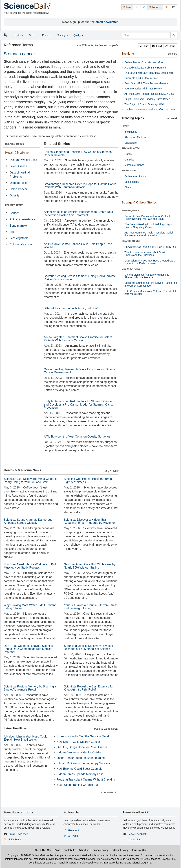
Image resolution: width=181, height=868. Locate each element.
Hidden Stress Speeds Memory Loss (80, 774)
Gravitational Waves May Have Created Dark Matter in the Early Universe (150, 262)
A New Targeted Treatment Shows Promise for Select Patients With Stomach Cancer (78, 339)
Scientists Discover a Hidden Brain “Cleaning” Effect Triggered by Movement (90, 521)
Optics (128, 154)
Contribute (69, 850)
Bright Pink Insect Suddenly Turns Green (147, 99)
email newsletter (107, 22)
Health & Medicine (17, 153)
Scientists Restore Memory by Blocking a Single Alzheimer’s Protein (30, 688)
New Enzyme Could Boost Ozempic (79, 769)
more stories (109, 792)
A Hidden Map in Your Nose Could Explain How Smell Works (26, 738)
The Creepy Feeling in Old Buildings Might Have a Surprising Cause (148, 226)
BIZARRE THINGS (131, 241)
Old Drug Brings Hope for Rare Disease (82, 747)
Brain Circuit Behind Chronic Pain (78, 785)
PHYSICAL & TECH (131, 148)
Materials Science (134, 165)
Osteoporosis (18, 183)
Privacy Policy (100, 850)
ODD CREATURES (131, 269)
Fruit (12, 232)
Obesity (14, 195)
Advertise (84, 850)
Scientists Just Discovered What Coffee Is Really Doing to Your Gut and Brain (31, 480)
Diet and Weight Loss (23, 160)
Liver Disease (18, 166)
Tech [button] (33, 35)
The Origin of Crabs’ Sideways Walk (144, 104)
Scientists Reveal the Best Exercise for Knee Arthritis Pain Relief (89, 688)
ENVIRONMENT (130, 171)
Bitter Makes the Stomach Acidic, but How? (71, 308)
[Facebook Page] (137, 7)
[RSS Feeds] (167, 7)
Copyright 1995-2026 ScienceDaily (27, 855)
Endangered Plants (135, 176)
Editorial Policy (120, 850)
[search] (174, 35)
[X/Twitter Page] (144, 7)
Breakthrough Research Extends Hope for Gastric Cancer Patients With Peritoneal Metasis (81, 186)
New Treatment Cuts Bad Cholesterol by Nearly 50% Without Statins (90, 566)
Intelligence (131, 132)
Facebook (74, 830)
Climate (129, 187)
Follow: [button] (127, 7)
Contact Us (134, 839)
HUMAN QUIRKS (130, 211)
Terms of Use (139, 850)
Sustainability (132, 182)
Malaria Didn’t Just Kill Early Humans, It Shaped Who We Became (146, 276)
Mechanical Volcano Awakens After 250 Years (150, 110)
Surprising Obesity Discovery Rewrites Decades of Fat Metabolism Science (88, 647)
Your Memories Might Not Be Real (143, 89)
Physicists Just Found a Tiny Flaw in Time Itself (151, 247)
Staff (58, 850)
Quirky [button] (78, 35)
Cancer (14, 213)
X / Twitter (74, 836)
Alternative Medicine (136, 137)
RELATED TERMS (14, 205)
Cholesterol (131, 143)
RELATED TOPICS (15, 144)
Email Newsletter (18, 834)
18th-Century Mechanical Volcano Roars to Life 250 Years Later (151, 292)
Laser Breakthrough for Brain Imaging (81, 758)
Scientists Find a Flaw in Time (141, 78)
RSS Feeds (15, 839)
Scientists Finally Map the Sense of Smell (83, 736)
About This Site (43, 850)
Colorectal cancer (21, 244)
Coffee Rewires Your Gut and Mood (144, 62)
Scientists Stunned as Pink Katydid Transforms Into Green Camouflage (151, 284)
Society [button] (63, 35)
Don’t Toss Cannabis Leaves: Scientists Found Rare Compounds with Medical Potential (29, 649)
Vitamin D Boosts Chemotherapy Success (83, 763)
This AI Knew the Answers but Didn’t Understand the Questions (145, 254)
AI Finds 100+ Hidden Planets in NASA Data (149, 94)
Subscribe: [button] (155, 7)
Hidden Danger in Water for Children (80, 752)
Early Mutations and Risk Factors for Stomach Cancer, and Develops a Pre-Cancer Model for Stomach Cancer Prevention (79, 404)
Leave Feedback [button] (137, 834)
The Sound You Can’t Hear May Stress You (149, 73)
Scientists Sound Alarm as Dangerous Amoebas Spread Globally (28, 521)
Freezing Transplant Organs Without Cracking (86, 780)
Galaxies (129, 160)
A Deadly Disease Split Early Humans (145, 68)
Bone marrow (18, 226)
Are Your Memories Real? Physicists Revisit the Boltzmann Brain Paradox (149, 234)
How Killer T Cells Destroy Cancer (78, 742)
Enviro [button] (47, 35)
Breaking (128, 54)
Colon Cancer (18, 189)
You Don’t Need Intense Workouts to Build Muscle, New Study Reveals (31, 566)
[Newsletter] (174, 7)
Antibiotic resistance (22, 219)
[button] (144, 46)
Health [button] (19, 35)
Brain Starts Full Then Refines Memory (146, 83)
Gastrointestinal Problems (20, 175)
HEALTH (126, 126)
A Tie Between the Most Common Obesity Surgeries (77, 437)
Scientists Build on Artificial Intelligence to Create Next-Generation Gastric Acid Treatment (79, 214)
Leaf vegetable (19, 238)
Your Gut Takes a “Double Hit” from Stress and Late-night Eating (91, 607)
